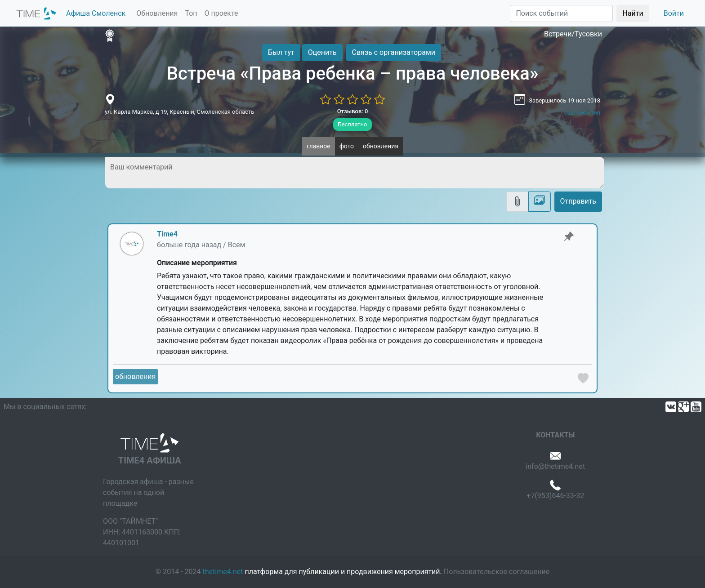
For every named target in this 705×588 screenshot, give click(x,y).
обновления (381, 146)
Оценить (322, 52)
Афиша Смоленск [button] (96, 13)
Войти (674, 13)
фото (347, 146)
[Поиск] (561, 13)
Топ (191, 13)
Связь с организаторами (394, 52)
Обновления (157, 13)
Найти (633, 13)
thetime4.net (223, 572)
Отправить (578, 201)
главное (319, 146)
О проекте (221, 13)
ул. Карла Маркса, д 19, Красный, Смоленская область (179, 112)
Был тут (281, 52)
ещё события (582, 113)
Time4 (167, 234)
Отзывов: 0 (353, 111)
